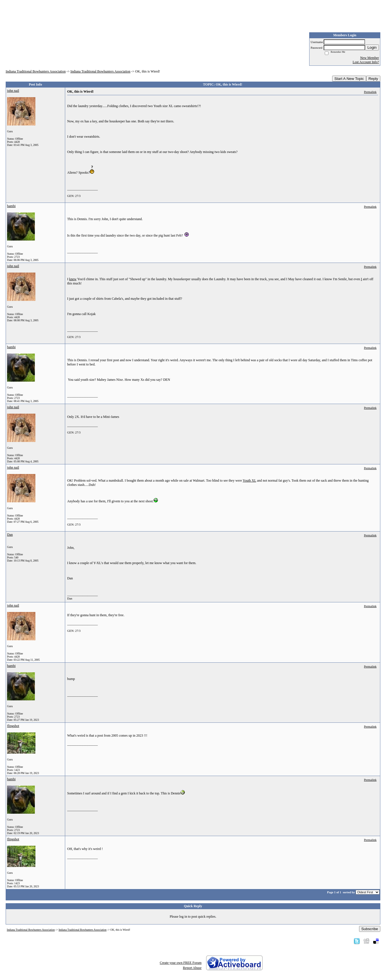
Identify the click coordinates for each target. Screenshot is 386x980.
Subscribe (370, 929)
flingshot (13, 726)
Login (372, 47)
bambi (11, 206)
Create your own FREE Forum (181, 963)
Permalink (370, 92)
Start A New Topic (349, 79)
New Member (370, 58)
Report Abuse (192, 968)
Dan (10, 535)
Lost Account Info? (366, 62)
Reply (373, 79)
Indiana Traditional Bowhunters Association (36, 71)
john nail (13, 91)
